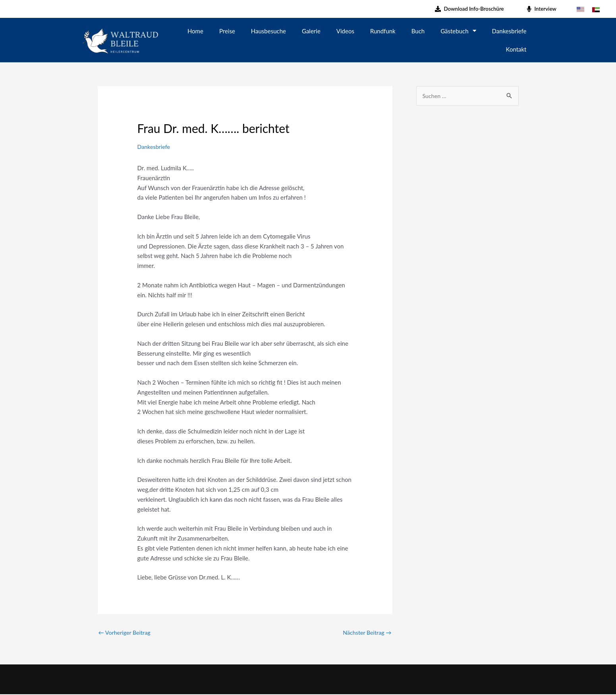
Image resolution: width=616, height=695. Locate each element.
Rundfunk (383, 31)
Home (195, 31)
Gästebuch (458, 31)
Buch (418, 31)
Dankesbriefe (509, 31)
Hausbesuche (268, 31)
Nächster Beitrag (366, 633)
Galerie (311, 31)
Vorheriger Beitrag (126, 633)
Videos (345, 31)
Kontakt (516, 49)
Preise (227, 31)
